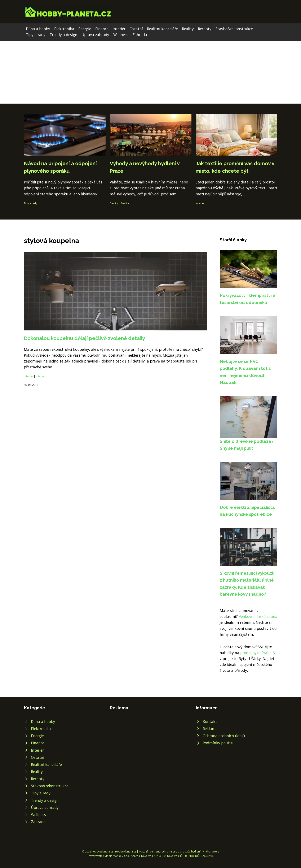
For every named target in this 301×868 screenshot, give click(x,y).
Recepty (205, 29)
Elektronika (64, 29)
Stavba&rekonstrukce (234, 29)
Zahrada (140, 35)
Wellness (121, 35)
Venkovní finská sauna (258, 616)
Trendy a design (63, 35)
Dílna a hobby (38, 29)
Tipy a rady (36, 35)
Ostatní (136, 29)
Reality (188, 29)
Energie (85, 29)
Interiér (119, 29)
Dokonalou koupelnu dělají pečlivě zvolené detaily (84, 338)
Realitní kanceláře (162, 29)
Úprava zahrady (95, 35)
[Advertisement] (151, 72)
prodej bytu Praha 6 (258, 653)
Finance (102, 29)
